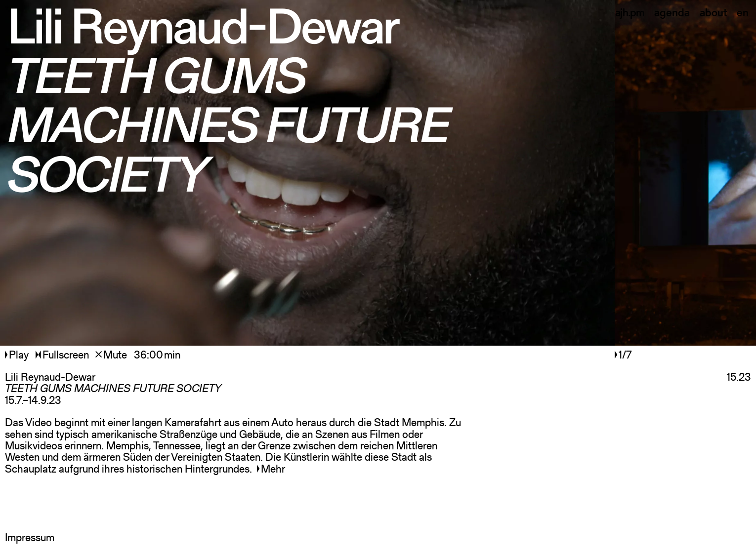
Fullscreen (62, 355)
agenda (672, 13)
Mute (111, 355)
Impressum (30, 537)
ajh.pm (630, 13)
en (743, 13)
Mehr (271, 469)
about (713, 13)
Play (18, 355)
